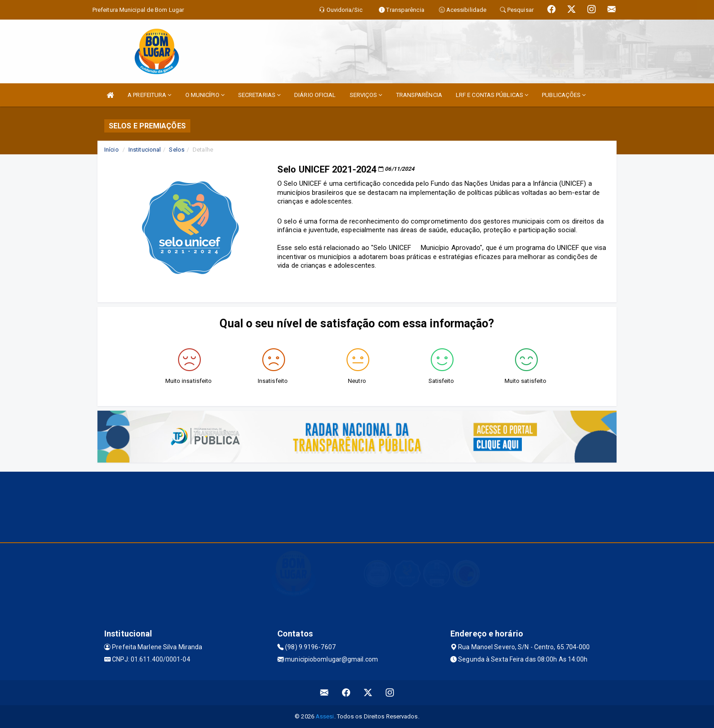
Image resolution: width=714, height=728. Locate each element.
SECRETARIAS (259, 95)
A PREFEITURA (149, 95)
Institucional (145, 150)
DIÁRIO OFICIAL (315, 95)
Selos (177, 150)
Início (112, 150)
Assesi (325, 716)
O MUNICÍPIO (205, 95)
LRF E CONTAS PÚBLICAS (492, 95)
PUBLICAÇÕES (564, 95)
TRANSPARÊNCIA (419, 95)
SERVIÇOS (366, 95)
